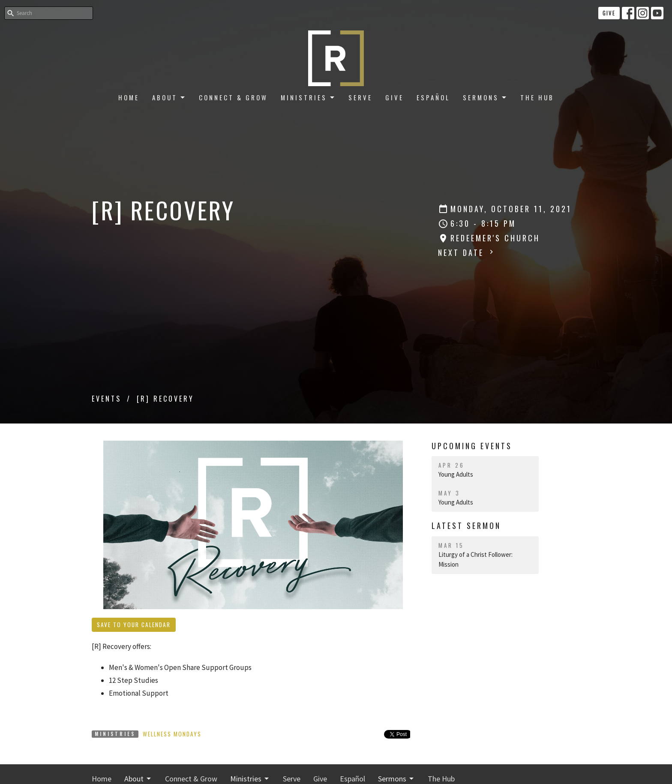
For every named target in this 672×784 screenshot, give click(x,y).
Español (433, 97)
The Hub (537, 97)
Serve (360, 97)
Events (106, 399)
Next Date (467, 252)
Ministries (308, 97)
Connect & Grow (233, 97)
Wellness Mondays (172, 734)
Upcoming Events (472, 446)
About (169, 97)
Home (129, 97)
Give (609, 13)
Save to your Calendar (134, 625)
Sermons (485, 97)
